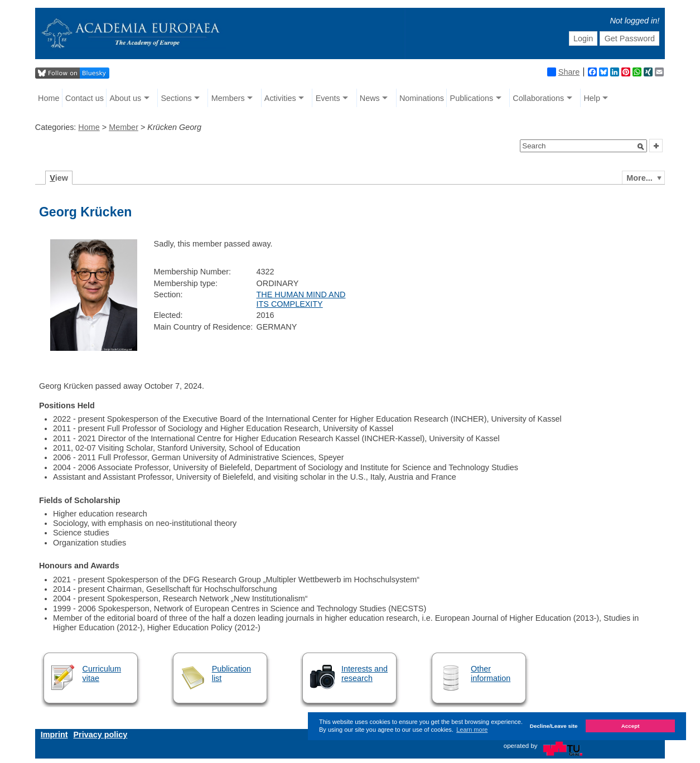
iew (59, 178)
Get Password (630, 38)
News (370, 98)
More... (639, 178)
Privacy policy (101, 735)
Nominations (422, 98)
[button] (641, 147)
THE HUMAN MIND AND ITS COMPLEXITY (301, 299)
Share (563, 72)
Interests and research (365, 673)
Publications (472, 98)
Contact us (85, 98)
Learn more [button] (472, 730)
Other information (491, 673)
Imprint (54, 735)
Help (592, 98)
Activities (280, 98)
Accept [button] (631, 726)
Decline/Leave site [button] (554, 726)
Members (228, 98)
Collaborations (538, 98)
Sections (176, 98)
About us (126, 98)
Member (124, 127)
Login (583, 38)
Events (328, 98)
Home (49, 98)
